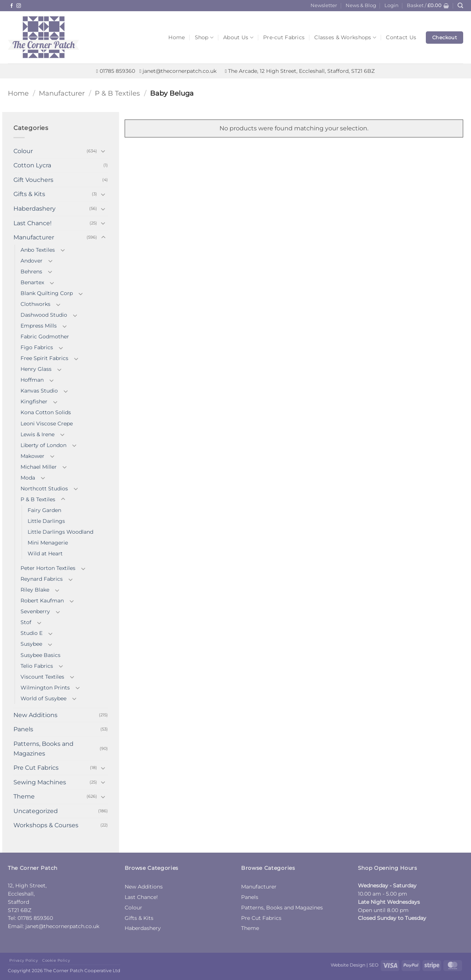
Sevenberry (35, 611)
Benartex (32, 282)
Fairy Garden (44, 510)
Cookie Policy (56, 960)
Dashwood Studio (44, 315)
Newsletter (324, 5)
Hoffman (32, 380)
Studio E (32, 633)
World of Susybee (43, 698)
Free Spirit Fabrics (44, 358)
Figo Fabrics (37, 347)
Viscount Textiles (42, 677)
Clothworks (35, 304)
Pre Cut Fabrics (36, 768)
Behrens (31, 272)
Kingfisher (34, 401)
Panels (23, 729)
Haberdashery (35, 209)
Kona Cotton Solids (46, 412)
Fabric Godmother (45, 337)
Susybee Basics (40, 655)
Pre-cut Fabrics (284, 37)
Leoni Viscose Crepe (47, 424)
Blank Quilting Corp (47, 293)
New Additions (35, 715)
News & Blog (361, 5)
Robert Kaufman (42, 601)
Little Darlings (46, 521)
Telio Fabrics (37, 666)
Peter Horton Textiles (48, 568)
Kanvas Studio (39, 391)
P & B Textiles (117, 93)
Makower (32, 456)
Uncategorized (36, 811)
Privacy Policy (24, 960)
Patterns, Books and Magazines (43, 749)
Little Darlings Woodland (60, 532)
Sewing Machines (40, 782)
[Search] (460, 6)
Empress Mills (39, 326)
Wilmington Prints (45, 688)
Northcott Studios (44, 489)
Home (177, 37)
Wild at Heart (45, 553)
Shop (204, 38)
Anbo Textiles (38, 250)
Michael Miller (39, 467)
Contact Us (401, 37)
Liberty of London (43, 445)
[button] (392, 6)
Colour (23, 151)
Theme (24, 796)
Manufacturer (62, 93)
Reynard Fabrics (42, 579)
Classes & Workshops (345, 38)
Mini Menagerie (48, 543)
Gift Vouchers (33, 180)
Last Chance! (32, 223)
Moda (28, 478)
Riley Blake (35, 590)
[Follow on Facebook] (12, 6)
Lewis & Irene (38, 434)
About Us (238, 38)
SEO (374, 965)
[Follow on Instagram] (19, 6)
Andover (32, 261)
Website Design (348, 965)
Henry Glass (36, 369)
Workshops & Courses (46, 825)
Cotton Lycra (32, 165)
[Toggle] (103, 151)
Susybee (31, 644)
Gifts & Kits (29, 194)
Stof (26, 622)
